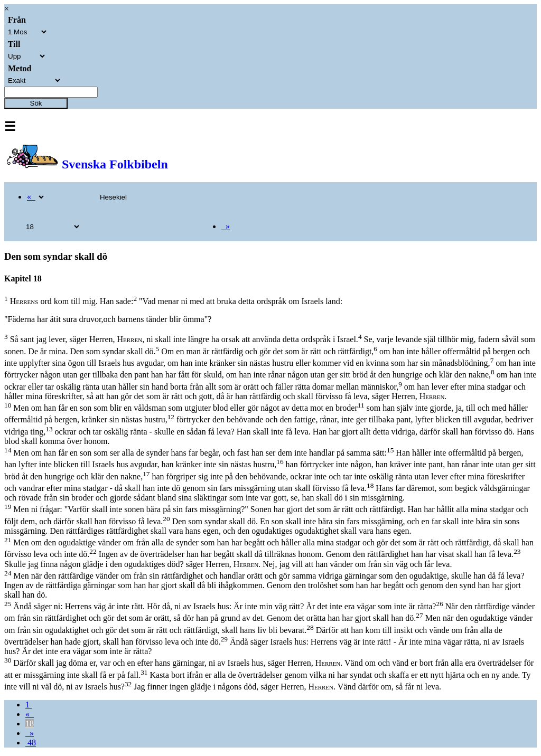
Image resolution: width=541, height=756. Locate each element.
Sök (36, 103)
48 (31, 743)
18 (30, 724)
